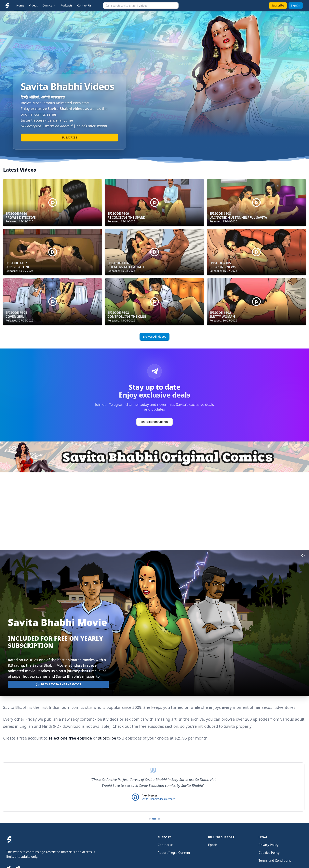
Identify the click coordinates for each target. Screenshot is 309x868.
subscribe (107, 738)
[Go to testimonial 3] (159, 819)
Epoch (213, 845)
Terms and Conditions (275, 861)
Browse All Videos (154, 337)
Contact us (166, 845)
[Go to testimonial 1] (150, 819)
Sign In (296, 5)
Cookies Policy (269, 853)
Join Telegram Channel (154, 422)
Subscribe (278, 5)
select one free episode (70, 738)
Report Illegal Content (174, 853)
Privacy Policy (269, 845)
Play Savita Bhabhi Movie (58, 684)
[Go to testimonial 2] (154, 819)
